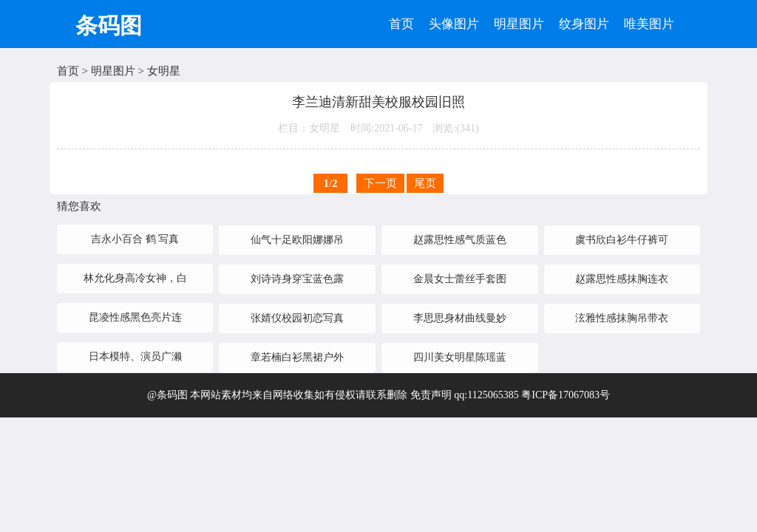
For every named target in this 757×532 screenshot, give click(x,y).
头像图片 (454, 24)
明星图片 (519, 24)
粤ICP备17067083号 (566, 395)
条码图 (109, 25)
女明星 (164, 71)
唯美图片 (649, 24)
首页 (401, 24)
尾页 (425, 183)
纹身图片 (584, 24)
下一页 (380, 183)
